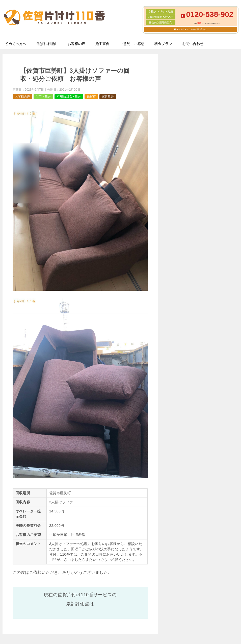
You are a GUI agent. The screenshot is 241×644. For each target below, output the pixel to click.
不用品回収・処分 (69, 96)
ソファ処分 (43, 96)
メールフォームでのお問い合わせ (192, 29)
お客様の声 (76, 44)
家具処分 (108, 96)
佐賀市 (91, 96)
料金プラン (163, 44)
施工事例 (102, 44)
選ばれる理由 (47, 44)
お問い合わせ (193, 44)
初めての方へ (16, 44)
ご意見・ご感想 (132, 44)
